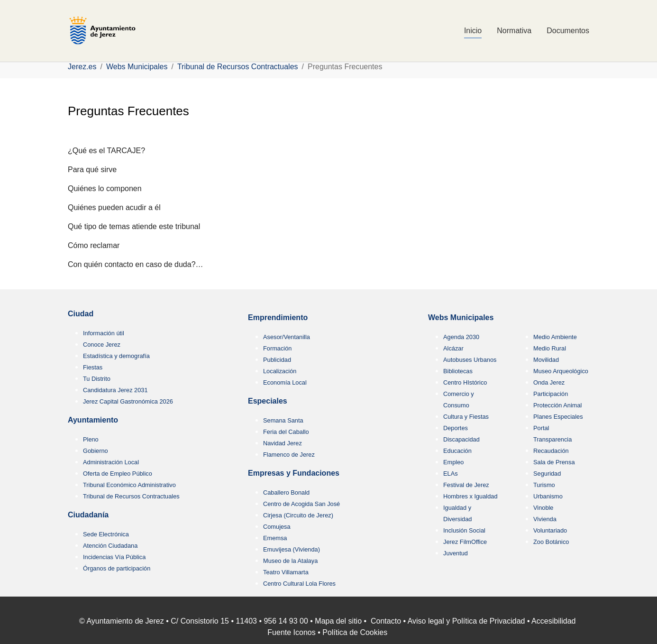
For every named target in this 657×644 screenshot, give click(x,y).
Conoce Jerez (102, 345)
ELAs (451, 474)
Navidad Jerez (283, 443)
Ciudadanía (88, 515)
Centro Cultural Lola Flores (299, 584)
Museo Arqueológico (561, 371)
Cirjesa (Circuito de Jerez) (298, 515)
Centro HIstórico (465, 382)
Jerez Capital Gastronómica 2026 (128, 401)
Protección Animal (557, 405)
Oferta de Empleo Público (118, 474)
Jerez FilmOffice (465, 542)
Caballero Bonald (286, 492)
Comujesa (277, 527)
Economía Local (285, 382)
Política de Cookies (355, 632)
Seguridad (547, 474)
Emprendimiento (278, 317)
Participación (551, 394)
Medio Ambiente (555, 337)
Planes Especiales (558, 417)
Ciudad (81, 314)
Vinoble (543, 508)
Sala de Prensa (554, 462)
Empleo (453, 462)
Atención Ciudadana (110, 546)
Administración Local (111, 462)
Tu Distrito (97, 379)
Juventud (456, 553)
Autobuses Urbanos (470, 360)
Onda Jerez (549, 382)
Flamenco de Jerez (289, 455)
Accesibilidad (553, 621)
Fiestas (93, 367)
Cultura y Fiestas (466, 417)
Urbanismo (548, 496)
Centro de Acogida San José (301, 504)
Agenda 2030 (461, 337)
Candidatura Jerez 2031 (115, 390)
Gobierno (96, 451)
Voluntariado (550, 530)
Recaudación (551, 451)
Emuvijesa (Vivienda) (292, 549)
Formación (277, 348)
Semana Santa (283, 420)
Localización (280, 371)
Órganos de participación (117, 568)
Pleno (91, 439)
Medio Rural (550, 348)
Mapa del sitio (338, 621)
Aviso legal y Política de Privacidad (466, 621)
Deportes (456, 428)
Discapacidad (461, 439)
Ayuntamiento (93, 420)
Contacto (386, 621)
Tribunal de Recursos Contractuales (131, 496)
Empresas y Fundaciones (294, 473)
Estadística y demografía (116, 356)
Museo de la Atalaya (290, 561)
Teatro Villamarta (286, 572)
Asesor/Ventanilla (287, 337)
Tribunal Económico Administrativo (129, 485)
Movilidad (546, 360)
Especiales (268, 401)
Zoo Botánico (551, 542)
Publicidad (277, 360)
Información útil (104, 333)
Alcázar (453, 348)
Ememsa (275, 538)
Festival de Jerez (466, 485)
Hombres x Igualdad (470, 496)
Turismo (544, 485)
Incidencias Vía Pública (114, 557)
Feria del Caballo (286, 432)
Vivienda (545, 519)
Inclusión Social (464, 530)
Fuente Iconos (291, 632)
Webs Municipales (461, 317)
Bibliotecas (458, 371)
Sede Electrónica (106, 534)
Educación (457, 451)
